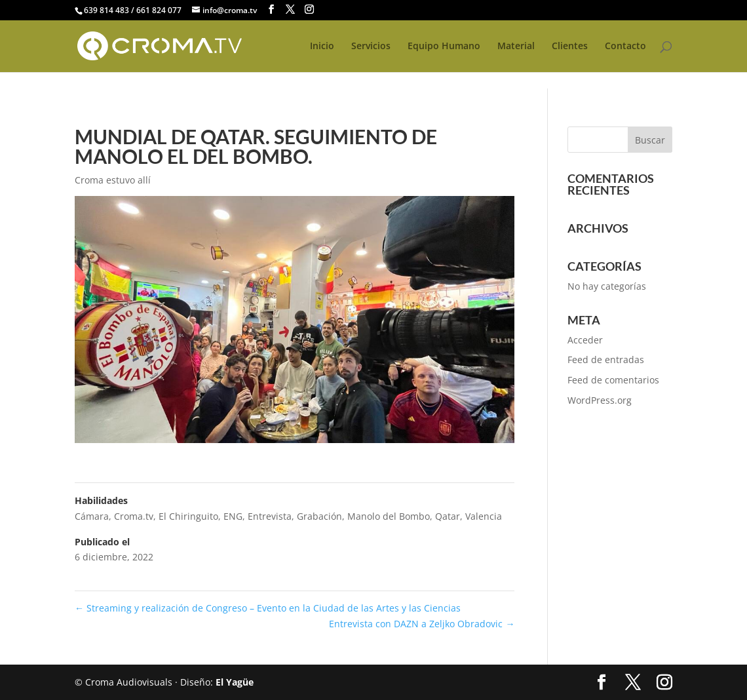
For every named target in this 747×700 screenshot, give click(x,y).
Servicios (371, 47)
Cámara (92, 516)
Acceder (585, 340)
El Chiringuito (188, 516)
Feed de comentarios (613, 380)
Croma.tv (134, 516)
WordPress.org (600, 400)
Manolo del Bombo (389, 516)
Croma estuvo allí (113, 180)
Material (516, 47)
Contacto (625, 47)
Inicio (322, 47)
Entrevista (270, 516)
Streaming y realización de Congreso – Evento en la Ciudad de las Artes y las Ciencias (268, 608)
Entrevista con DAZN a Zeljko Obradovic (422, 624)
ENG (233, 516)
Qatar (448, 516)
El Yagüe (235, 682)
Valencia (484, 516)
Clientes (570, 47)
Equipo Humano (444, 47)
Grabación (319, 516)
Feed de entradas (606, 360)
